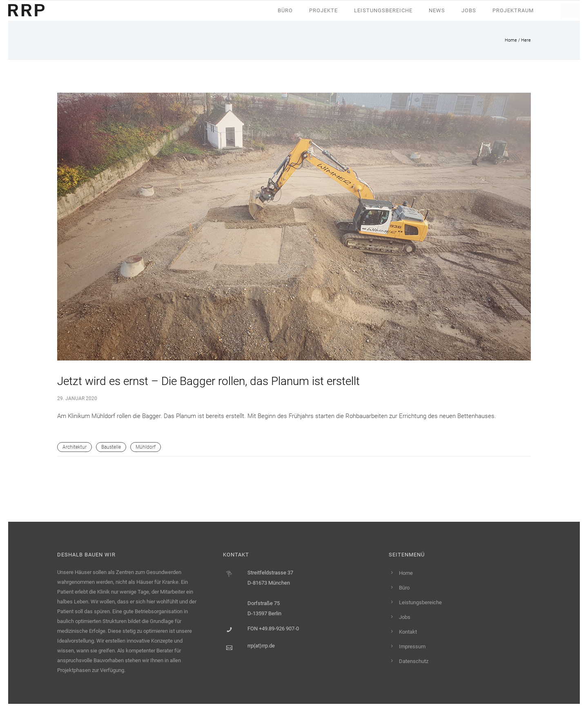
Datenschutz (414, 661)
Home (511, 40)
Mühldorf (146, 447)
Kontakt (408, 632)
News (437, 10)
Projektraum (513, 10)
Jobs (469, 10)
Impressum (412, 646)
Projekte (323, 10)
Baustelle (111, 447)
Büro (285, 10)
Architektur (75, 447)
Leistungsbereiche (383, 10)
